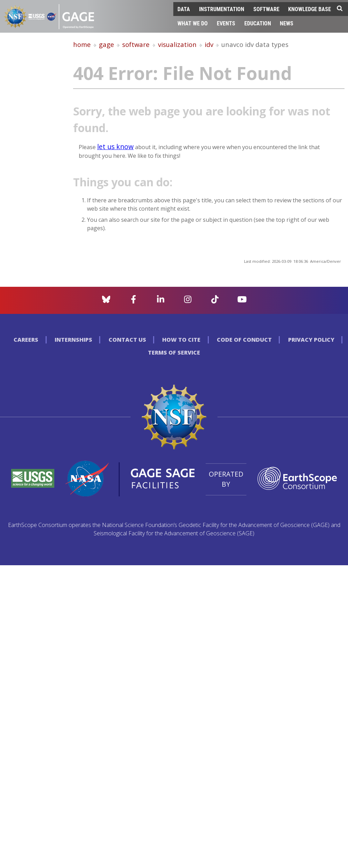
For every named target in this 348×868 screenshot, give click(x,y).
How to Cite (181, 340)
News (287, 23)
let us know (115, 147)
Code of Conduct (244, 340)
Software (266, 9)
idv (209, 44)
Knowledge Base (310, 9)
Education (258, 23)
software (136, 44)
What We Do (193, 23)
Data (184, 9)
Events (226, 23)
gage (106, 44)
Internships (73, 340)
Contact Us (127, 340)
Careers (26, 340)
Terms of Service (174, 352)
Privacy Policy (311, 340)
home (82, 44)
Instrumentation (222, 9)
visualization (177, 44)
